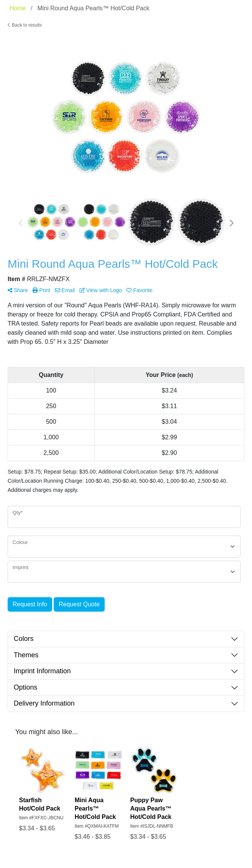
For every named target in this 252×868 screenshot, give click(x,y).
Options (26, 687)
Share (18, 290)
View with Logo (101, 290)
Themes (26, 655)
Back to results (25, 25)
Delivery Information (44, 703)
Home (18, 8)
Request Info (30, 604)
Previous (21, 223)
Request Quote (79, 604)
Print (41, 290)
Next (231, 223)
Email (65, 290)
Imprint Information (42, 671)
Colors (24, 639)
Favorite (139, 290)
